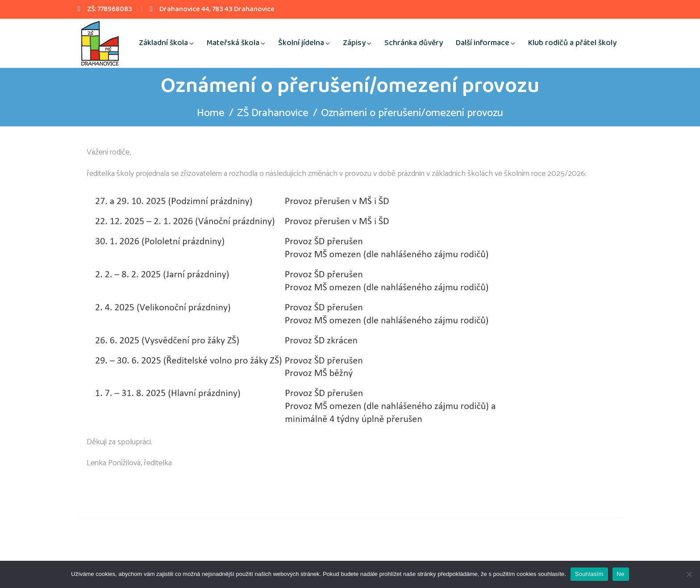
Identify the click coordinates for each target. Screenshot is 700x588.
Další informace (483, 43)
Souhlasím (589, 574)
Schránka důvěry (414, 43)
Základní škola (163, 43)
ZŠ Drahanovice (273, 113)
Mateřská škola (233, 43)
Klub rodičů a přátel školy (572, 43)
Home (211, 113)
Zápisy (354, 43)
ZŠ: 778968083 (110, 9)
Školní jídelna (301, 43)
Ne (621, 574)
